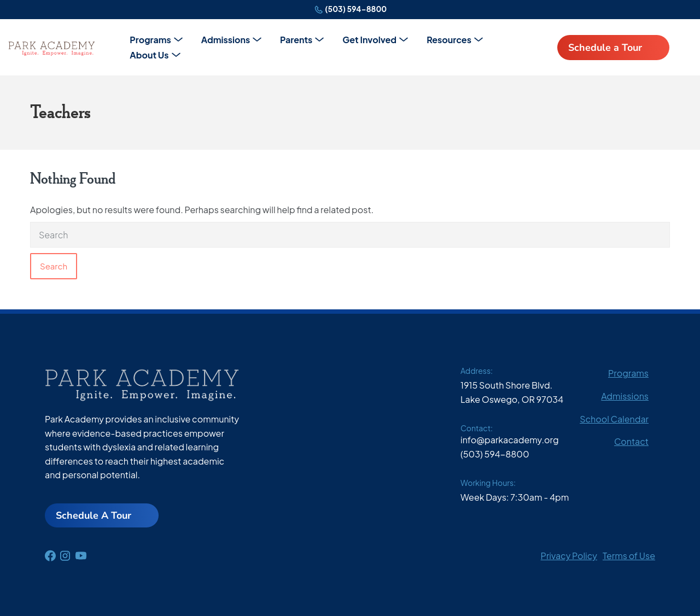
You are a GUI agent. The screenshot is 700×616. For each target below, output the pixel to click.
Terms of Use (629, 556)
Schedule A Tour (94, 515)
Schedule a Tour (605, 48)
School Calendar (614, 419)
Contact (631, 441)
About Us (149, 55)
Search (54, 266)
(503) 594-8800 (356, 9)
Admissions (226, 40)
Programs (150, 40)
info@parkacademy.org (510, 440)
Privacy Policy (569, 556)
